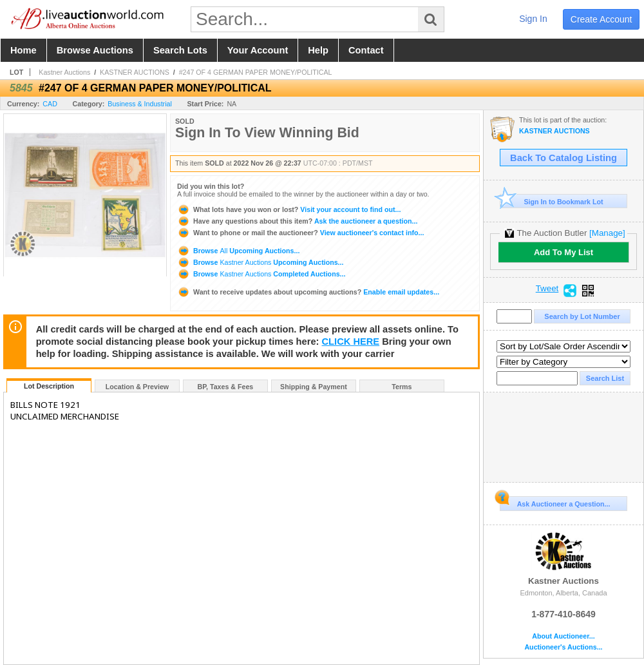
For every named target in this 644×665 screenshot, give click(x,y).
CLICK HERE (351, 342)
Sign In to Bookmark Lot (552, 201)
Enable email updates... (308, 292)
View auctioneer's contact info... (300, 233)
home (24, 50)
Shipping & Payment (314, 387)
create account (601, 19)
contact (366, 50)
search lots (180, 50)
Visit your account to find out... (289, 209)
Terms (402, 387)
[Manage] (607, 233)
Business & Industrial (140, 104)
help (318, 50)
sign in (533, 19)
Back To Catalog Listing (563, 158)
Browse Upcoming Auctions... (238, 251)
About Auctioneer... (563, 636)
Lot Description (49, 386)
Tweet (547, 289)
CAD (50, 104)
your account (258, 50)
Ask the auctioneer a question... (297, 221)
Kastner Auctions (64, 72)
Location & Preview (137, 387)
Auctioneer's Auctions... (563, 647)
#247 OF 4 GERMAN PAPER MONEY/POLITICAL (256, 72)
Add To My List (563, 252)
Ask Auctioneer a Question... (555, 502)
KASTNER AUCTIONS (135, 72)
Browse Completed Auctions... (261, 274)
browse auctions (95, 50)
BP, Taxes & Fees (226, 387)
